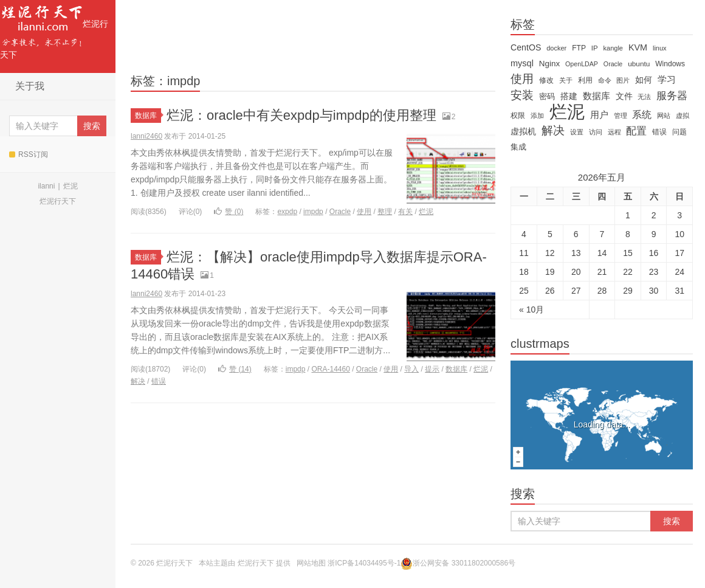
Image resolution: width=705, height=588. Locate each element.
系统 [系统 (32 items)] (642, 115)
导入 (411, 369)
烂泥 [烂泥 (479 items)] (567, 112)
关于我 (30, 86)
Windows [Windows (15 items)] (670, 64)
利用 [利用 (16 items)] (585, 80)
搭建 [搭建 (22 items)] (569, 96)
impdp (313, 212)
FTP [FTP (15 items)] (579, 48)
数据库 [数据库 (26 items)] (597, 96)
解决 (138, 381)
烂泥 (70, 186)
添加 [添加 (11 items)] (537, 116)
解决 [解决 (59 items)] (553, 131)
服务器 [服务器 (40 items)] (672, 96)
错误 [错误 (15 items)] (659, 132)
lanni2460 (146, 136)
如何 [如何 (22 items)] (644, 80)
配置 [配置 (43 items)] (636, 131)
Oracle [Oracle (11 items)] (613, 64)
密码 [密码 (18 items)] (547, 96)
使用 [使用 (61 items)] (522, 79)
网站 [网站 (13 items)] (664, 116)
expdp (287, 212)
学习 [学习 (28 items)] (667, 79)
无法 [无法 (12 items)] (644, 97)
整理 (385, 212)
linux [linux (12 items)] (660, 48)
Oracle (340, 212)
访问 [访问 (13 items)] (596, 132)
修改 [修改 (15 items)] (546, 80)
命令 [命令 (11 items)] (605, 80)
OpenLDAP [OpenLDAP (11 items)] (582, 64)
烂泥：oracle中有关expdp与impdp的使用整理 (301, 115)
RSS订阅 (29, 154)
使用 (364, 212)
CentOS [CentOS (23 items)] (526, 47)
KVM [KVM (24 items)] (638, 47)
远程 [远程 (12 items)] (614, 132)
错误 (159, 381)
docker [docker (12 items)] (556, 48)
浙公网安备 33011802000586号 (464, 563)
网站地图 (311, 563)
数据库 (148, 116)
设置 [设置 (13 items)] (577, 132)
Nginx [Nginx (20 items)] (549, 64)
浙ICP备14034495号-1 (364, 563)
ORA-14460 (330, 369)
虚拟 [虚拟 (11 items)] (683, 116)
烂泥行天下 (54, 30)
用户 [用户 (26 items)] (599, 115)
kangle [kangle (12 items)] (613, 48)
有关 (405, 212)
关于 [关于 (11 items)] (566, 80)
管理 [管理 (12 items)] (621, 116)
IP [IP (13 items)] (595, 48)
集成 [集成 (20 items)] (518, 147)
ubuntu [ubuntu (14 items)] (639, 64)
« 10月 (531, 310)
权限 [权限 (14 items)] (518, 116)
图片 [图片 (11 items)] (623, 80)
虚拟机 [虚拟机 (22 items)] (523, 131)
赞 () (229, 212)
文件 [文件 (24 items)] (624, 96)
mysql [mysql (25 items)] (522, 63)
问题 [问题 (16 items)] (679, 132)
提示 (432, 369)
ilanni (46, 186)
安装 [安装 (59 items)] (522, 95)
